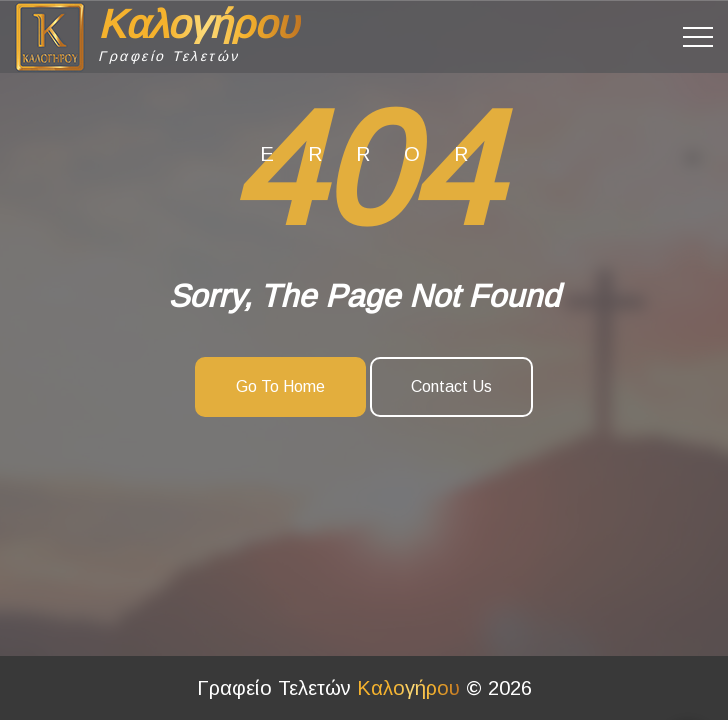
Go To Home (280, 386)
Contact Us (451, 386)
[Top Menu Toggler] (698, 37)
